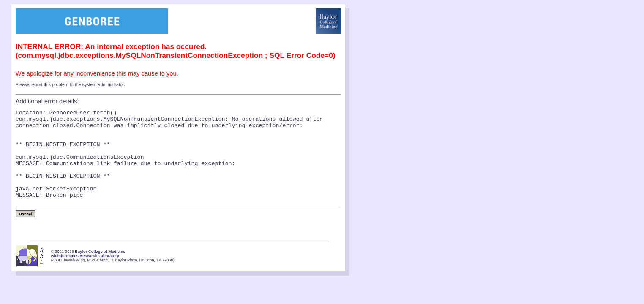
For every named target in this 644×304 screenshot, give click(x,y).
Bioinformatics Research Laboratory (85, 275)
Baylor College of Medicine (100, 271)
